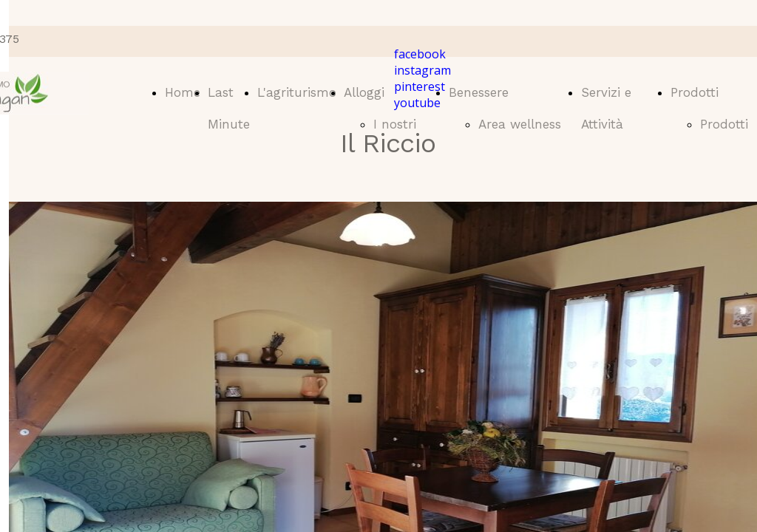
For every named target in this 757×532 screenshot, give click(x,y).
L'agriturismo (297, 92)
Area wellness (520, 124)
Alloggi (364, 92)
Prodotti (695, 92)
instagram (422, 70)
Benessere (479, 92)
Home (183, 92)
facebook (420, 54)
